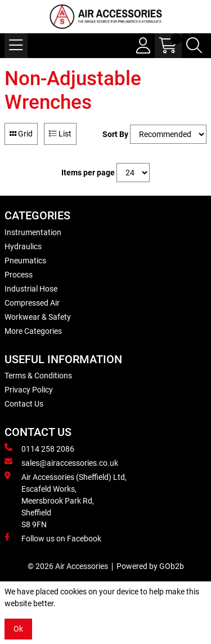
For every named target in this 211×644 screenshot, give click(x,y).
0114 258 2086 (39, 448)
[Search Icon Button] (194, 46)
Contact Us (24, 404)
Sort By (115, 134)
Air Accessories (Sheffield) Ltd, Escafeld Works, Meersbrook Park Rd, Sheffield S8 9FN (66, 500)
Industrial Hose (31, 289)
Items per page (88, 173)
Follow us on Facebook (53, 538)
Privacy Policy (29, 390)
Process (19, 275)
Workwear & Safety (38, 317)
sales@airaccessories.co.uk (61, 462)
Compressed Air (32, 303)
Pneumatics (25, 261)
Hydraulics (23, 246)
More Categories (33, 331)
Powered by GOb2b (150, 566)
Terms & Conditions (38, 376)
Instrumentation (33, 232)
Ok (18, 629)
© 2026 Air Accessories (68, 566)
